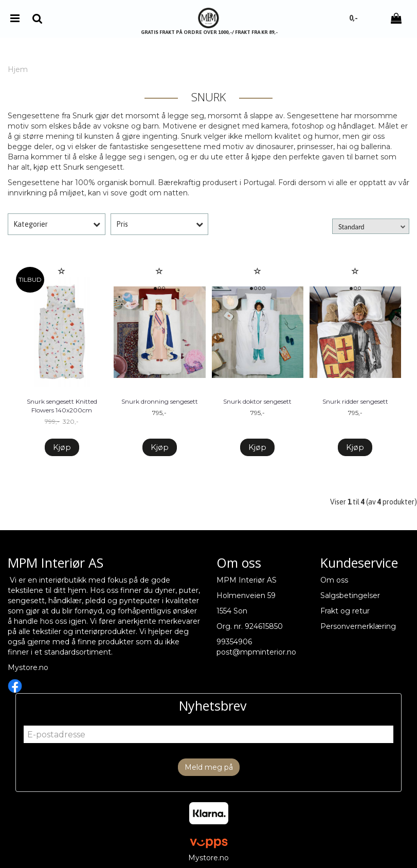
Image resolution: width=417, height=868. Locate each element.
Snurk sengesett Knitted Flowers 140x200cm (62, 406)
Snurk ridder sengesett (355, 401)
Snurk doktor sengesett (257, 401)
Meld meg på (209, 767)
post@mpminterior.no (256, 652)
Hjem (18, 69)
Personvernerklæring (358, 626)
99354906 (234, 642)
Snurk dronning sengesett (160, 401)
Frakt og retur (345, 611)
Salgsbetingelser (350, 595)
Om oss (334, 580)
